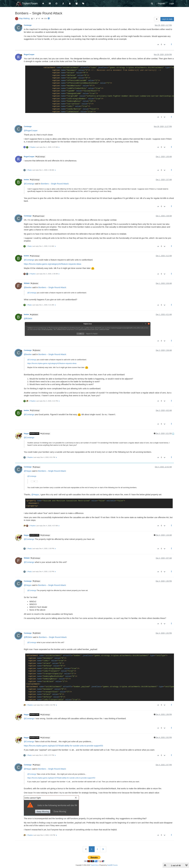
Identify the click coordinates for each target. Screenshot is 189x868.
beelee (26, 180)
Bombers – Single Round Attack (55, 184)
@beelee (34, 283)
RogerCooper (29, 55)
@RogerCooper (31, 131)
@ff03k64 (34, 315)
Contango (28, 25)
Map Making (24, 18)
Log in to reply (167, 19)
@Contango (40, 157)
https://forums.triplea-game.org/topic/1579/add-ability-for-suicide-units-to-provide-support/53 (63, 746)
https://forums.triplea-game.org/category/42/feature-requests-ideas (53, 264)
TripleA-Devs (94, 865)
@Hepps (36, 467)
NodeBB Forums (112, 865)
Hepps (26, 434)
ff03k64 (27, 283)
